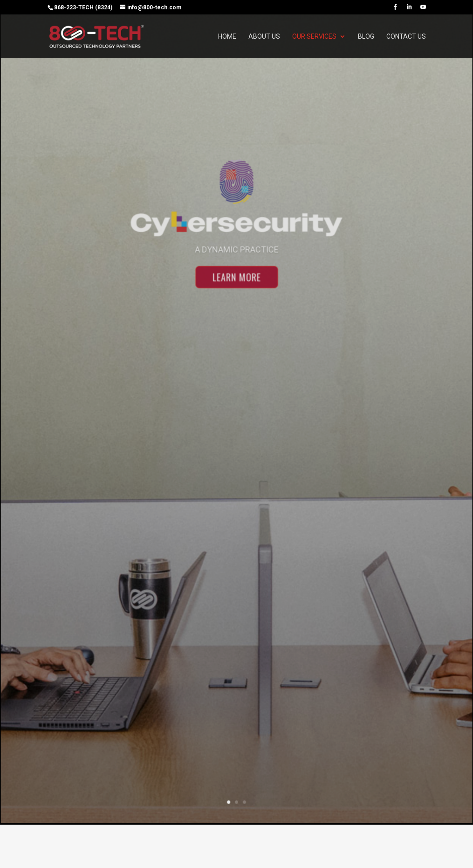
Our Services (314, 37)
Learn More (236, 286)
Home (227, 37)
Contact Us (406, 37)
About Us (264, 37)
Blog (366, 37)
